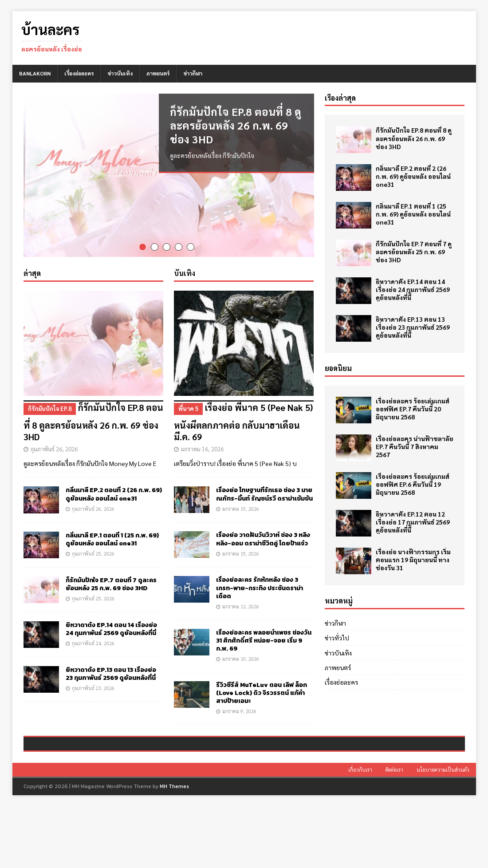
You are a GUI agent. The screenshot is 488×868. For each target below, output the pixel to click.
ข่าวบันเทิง (120, 73)
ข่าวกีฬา (193, 73)
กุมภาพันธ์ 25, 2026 (93, 553)
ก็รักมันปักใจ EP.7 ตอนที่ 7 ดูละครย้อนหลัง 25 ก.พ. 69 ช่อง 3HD (111, 583)
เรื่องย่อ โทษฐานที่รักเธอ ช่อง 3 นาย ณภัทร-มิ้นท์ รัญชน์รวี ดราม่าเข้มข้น (264, 494)
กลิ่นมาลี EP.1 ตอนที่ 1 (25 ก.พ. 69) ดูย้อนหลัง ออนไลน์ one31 (112, 539)
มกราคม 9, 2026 (239, 710)
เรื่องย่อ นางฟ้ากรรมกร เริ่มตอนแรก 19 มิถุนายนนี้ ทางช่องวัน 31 (413, 560)
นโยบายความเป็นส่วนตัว (443, 831)
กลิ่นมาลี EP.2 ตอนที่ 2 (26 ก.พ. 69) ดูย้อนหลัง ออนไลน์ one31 (114, 494)
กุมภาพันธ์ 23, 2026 (93, 687)
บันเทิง (185, 272)
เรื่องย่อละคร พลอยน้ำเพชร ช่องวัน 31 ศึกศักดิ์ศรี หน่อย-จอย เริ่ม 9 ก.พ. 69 (264, 640)
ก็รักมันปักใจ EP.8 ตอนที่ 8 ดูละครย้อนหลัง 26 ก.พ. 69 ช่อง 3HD (236, 125)
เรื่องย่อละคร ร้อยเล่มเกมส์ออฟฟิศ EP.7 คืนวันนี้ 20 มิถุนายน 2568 (413, 409)
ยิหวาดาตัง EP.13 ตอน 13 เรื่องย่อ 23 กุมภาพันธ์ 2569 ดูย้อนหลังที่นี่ (111, 673)
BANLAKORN (35, 73)
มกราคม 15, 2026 (241, 508)
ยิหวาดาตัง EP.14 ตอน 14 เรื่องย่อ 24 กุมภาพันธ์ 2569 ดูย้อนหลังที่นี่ (111, 628)
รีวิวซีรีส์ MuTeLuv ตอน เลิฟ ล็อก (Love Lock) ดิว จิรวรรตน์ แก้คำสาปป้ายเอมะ (262, 692)
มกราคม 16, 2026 (202, 448)
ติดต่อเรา (394, 831)
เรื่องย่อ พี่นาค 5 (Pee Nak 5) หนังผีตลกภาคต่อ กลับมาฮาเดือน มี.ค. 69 (244, 420)
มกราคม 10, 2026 (241, 658)
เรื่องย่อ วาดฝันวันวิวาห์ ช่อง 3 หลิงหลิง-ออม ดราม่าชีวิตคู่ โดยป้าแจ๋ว (263, 539)
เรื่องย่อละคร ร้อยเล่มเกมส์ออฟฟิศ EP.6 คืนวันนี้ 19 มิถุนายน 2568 (413, 484)
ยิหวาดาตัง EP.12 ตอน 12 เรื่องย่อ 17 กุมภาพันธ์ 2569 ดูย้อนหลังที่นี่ (413, 522)
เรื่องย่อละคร (79, 73)
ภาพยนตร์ (158, 73)
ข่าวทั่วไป (337, 638)
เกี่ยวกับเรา (360, 831)
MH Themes (174, 848)
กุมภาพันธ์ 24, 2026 (93, 642)
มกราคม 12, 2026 (241, 606)
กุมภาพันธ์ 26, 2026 (54, 448)
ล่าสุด (32, 272)
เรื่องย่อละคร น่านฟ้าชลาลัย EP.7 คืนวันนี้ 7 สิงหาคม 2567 (415, 446)
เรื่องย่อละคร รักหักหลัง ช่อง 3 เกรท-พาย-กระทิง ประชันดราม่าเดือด (260, 587)
